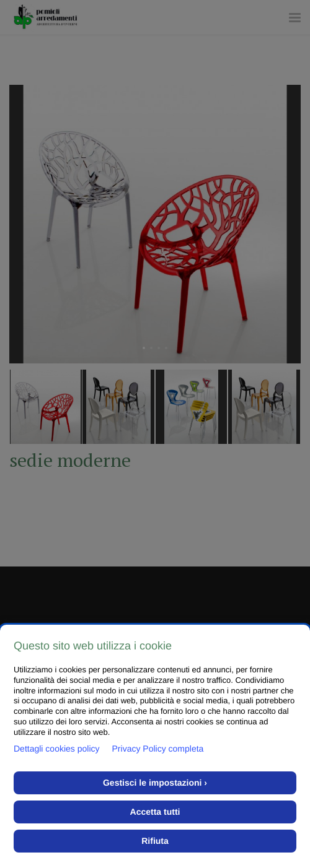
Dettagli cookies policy (57, 749)
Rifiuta (155, 841)
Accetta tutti (155, 812)
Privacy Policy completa (158, 749)
